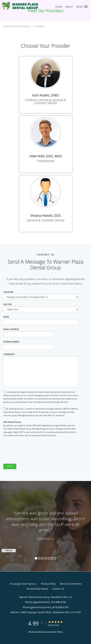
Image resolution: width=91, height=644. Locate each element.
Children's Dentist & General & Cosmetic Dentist (46, 101)
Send (10, 466)
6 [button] (52, 558)
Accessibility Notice (38, 589)
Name (6, 317)
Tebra (60, 632)
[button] (86, 7)
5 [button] (49, 558)
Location (8, 292)
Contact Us (58, 589)
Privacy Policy (48, 584)
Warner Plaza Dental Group (17, 26)
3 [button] (42, 558)
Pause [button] (9, 550)
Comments (9, 354)
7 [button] (55, 558)
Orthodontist (46, 161)
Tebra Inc (32, 584)
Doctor (7, 304)
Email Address (11, 329)
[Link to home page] (27, 6)
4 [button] (45, 558)
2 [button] (39, 558)
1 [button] (36, 558)
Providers (39, 26)
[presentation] (29, 450)
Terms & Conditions (71, 584)
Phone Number (11, 342)
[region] (45, 523)
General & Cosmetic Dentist (46, 220)
